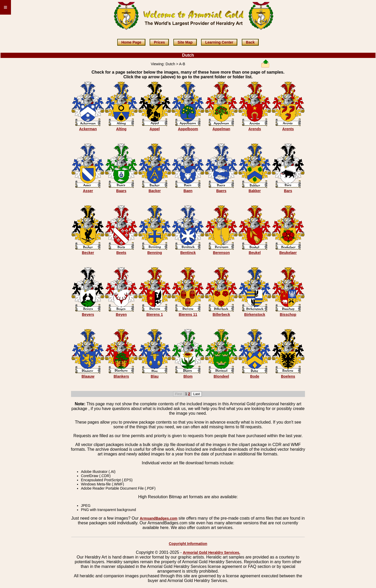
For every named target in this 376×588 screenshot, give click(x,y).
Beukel (255, 253)
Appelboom (188, 129)
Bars (288, 191)
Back (250, 42)
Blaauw (88, 376)
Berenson (221, 253)
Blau (155, 376)
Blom (188, 376)
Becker (88, 253)
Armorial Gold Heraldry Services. (211, 553)
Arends (255, 129)
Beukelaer (288, 253)
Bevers (88, 314)
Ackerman (88, 129)
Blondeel (221, 376)
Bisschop (288, 314)
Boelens (288, 376)
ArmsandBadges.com (158, 518)
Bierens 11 (188, 314)
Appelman (221, 129)
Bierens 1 (155, 314)
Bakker (255, 191)
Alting (121, 129)
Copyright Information (188, 544)
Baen (188, 191)
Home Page (131, 42)
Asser (88, 191)
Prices (159, 42)
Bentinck (188, 253)
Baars (121, 191)
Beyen (121, 314)
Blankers (121, 376)
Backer (155, 191)
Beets (121, 253)
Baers (221, 191)
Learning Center (219, 42)
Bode (255, 376)
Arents (288, 129)
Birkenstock (255, 314)
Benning (155, 253)
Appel (155, 129)
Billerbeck (221, 314)
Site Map (185, 42)
